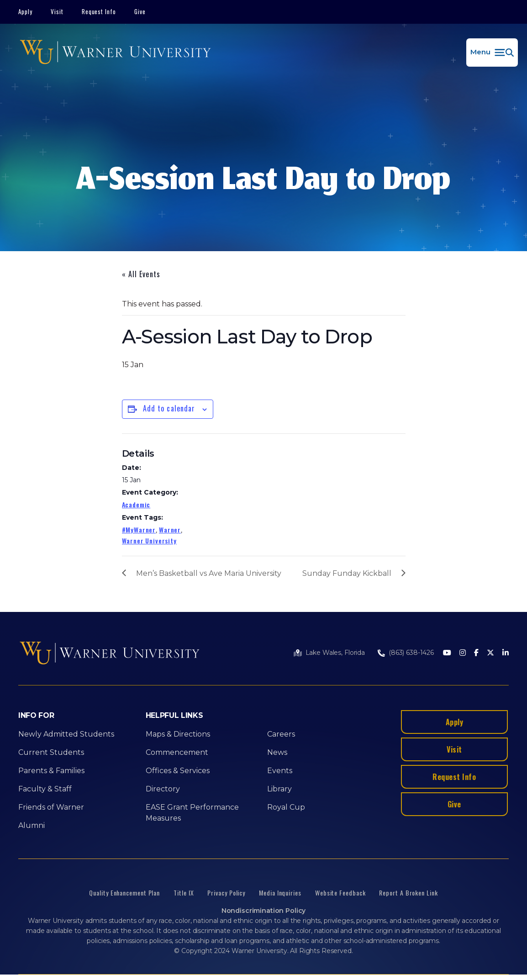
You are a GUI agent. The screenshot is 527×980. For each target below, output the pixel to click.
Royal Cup (286, 807)
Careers (281, 734)
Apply (25, 11)
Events (280, 771)
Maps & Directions (178, 734)
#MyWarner (139, 530)
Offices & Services (178, 771)
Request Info (99, 11)
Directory (163, 789)
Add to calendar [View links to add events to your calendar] (169, 408)
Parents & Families (51, 771)
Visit (57, 11)
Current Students (51, 752)
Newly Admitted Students (66, 734)
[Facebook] (476, 653)
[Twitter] (490, 653)
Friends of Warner (51, 807)
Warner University (149, 540)
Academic (136, 504)
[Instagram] (463, 653)
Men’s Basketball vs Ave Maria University (209, 573)
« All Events (141, 274)
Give (140, 11)
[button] (492, 53)
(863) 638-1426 (411, 653)
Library (279, 789)
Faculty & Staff (45, 789)
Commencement (177, 752)
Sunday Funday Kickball (347, 573)
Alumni (32, 825)
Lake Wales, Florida (335, 653)
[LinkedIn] (506, 653)
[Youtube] (447, 653)
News (277, 752)
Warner (170, 530)
